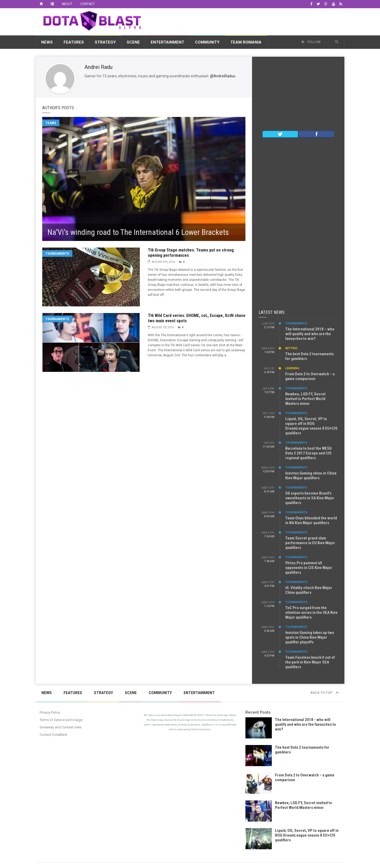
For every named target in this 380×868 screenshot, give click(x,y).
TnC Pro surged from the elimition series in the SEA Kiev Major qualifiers (311, 613)
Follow (311, 42)
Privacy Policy (50, 712)
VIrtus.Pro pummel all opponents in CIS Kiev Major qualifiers (309, 568)
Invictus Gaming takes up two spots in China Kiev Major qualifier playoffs (310, 637)
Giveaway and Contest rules (61, 727)
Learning (292, 368)
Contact (87, 4)
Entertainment (167, 42)
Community (207, 42)
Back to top (325, 693)
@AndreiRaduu (223, 76)
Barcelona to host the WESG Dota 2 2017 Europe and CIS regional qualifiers (308, 453)
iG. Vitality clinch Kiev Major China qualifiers (309, 590)
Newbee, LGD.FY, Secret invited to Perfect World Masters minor (305, 399)
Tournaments (57, 253)
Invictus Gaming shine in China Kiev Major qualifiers (311, 476)
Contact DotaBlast (53, 735)
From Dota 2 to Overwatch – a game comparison (310, 376)
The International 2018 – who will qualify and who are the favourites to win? (310, 334)
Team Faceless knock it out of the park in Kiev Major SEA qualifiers (310, 662)
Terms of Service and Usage (61, 720)
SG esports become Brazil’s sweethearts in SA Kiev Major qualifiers (310, 498)
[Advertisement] (248, 21)
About (67, 4)
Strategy (105, 42)
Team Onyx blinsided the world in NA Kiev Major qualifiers (311, 520)
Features (74, 42)
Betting (291, 348)
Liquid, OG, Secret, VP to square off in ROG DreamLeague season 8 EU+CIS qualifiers (311, 426)
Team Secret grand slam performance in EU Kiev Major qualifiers (310, 543)
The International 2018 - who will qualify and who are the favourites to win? (305, 724)
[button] (337, 42)
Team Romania (246, 42)
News (47, 42)
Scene (133, 42)
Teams (51, 123)
